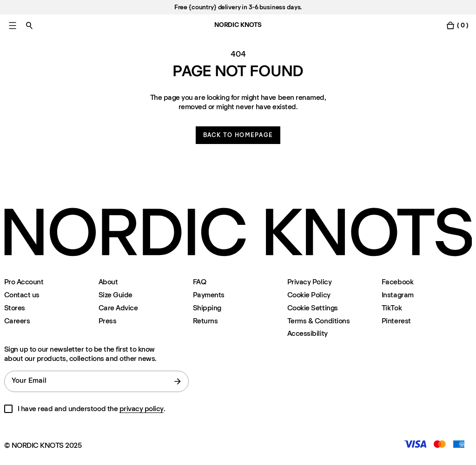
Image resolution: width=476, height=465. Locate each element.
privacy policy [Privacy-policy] (142, 409)
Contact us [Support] (22, 295)
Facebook (397, 282)
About (108, 282)
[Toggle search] (29, 25)
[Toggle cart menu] (457, 25)
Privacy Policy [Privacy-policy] (309, 282)
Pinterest (396, 321)
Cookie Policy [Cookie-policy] (309, 295)
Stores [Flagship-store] (15, 308)
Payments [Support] (209, 295)
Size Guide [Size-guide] (116, 295)
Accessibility (307, 334)
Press (108, 321)
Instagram (398, 295)
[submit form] (178, 381)
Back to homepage (238, 135)
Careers (17, 321)
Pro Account (24, 282)
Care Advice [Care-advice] (118, 308)
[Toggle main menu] (13, 25)
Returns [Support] (205, 321)
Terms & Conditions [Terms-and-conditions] (318, 321)
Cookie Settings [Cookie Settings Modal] (313, 308)
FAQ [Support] (200, 282)
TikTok (392, 308)
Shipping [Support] (207, 308)
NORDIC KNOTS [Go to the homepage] (238, 25)
